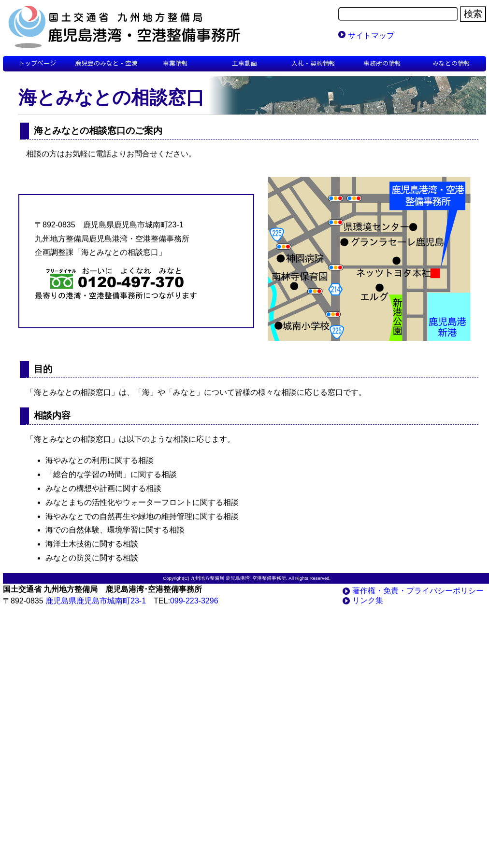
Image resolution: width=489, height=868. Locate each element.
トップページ (37, 63)
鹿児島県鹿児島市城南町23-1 (96, 601)
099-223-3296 (194, 601)
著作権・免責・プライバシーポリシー (418, 591)
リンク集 (368, 600)
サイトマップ (371, 35)
